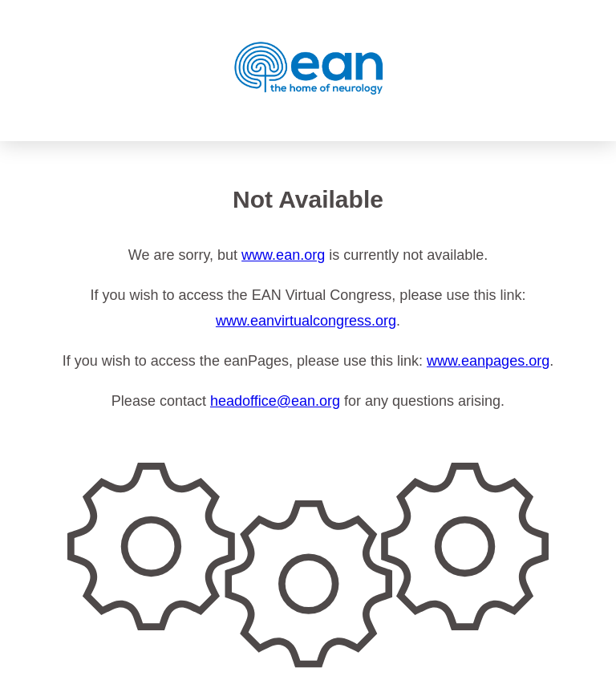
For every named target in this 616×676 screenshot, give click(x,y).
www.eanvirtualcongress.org (306, 321)
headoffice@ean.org (275, 401)
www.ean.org (283, 255)
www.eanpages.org (488, 361)
